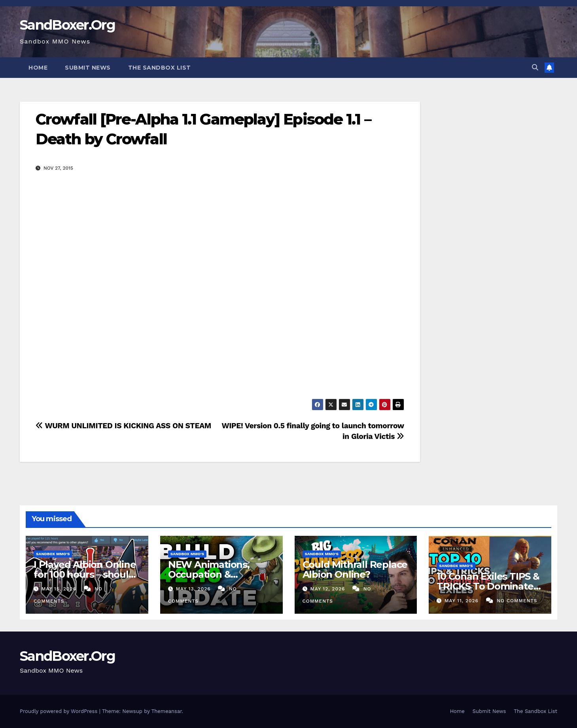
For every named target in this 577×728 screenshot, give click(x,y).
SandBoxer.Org (67, 25)
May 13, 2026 (194, 589)
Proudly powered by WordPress (60, 711)
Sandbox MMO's (53, 554)
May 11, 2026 (463, 601)
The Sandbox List (160, 68)
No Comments (517, 601)
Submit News (88, 68)
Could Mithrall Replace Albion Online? (355, 569)
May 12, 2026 (328, 589)
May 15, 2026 (60, 589)
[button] (535, 67)
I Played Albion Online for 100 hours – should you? (85, 574)
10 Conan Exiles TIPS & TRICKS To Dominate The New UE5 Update (488, 586)
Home (38, 68)
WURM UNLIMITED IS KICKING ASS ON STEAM (123, 426)
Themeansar (167, 711)
